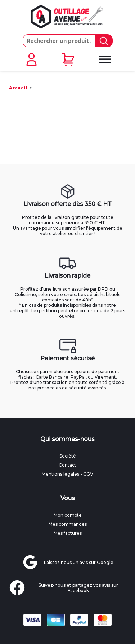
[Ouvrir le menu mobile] (104, 60)
